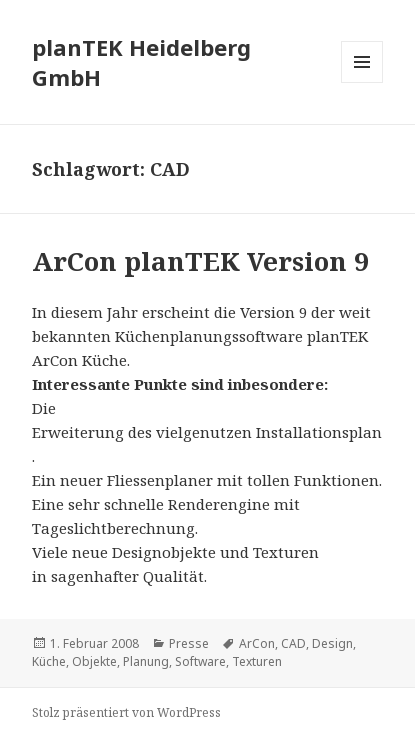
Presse (189, 643)
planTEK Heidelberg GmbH (141, 62)
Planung (146, 661)
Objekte (94, 661)
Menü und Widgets (362, 82)
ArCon (257, 643)
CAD (293, 643)
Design (332, 643)
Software (200, 661)
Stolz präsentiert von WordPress (126, 712)
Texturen (257, 661)
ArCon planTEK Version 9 (200, 261)
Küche (49, 661)
